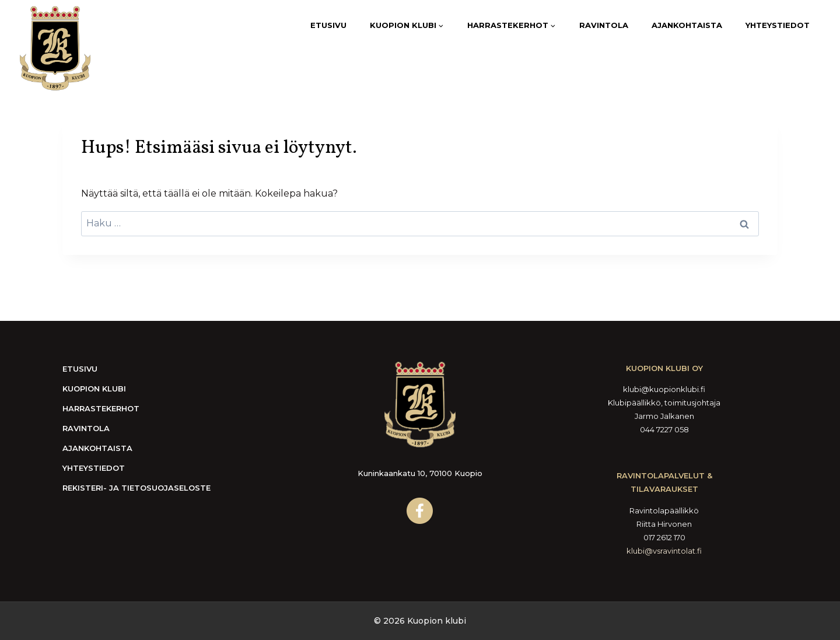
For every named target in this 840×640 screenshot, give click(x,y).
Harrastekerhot (101, 408)
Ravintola (604, 25)
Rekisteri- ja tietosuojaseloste (136, 488)
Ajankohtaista (687, 25)
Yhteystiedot (778, 25)
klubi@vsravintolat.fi (664, 551)
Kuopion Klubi (94, 389)
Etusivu (328, 25)
